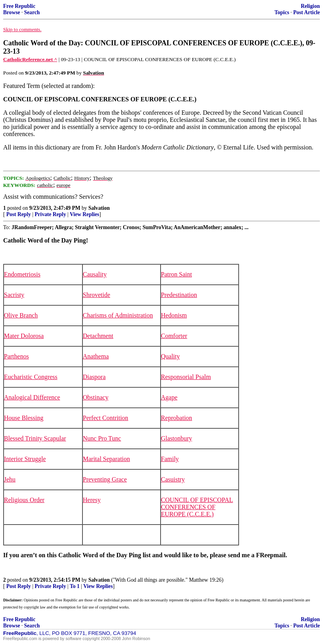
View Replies (85, 214)
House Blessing (24, 418)
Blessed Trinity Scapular (35, 438)
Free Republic (19, 6)
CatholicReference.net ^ (30, 59)
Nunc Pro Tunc (102, 438)
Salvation (99, 208)
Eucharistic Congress (31, 377)
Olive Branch (21, 315)
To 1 (75, 586)
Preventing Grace (105, 479)
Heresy (92, 500)
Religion (310, 6)
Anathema (96, 356)
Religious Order (24, 500)
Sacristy (14, 295)
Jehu (10, 479)
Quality (170, 356)
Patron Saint (176, 274)
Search (32, 12)
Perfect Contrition (105, 418)
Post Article (306, 12)
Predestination (179, 295)
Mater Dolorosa (24, 336)
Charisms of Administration (118, 315)
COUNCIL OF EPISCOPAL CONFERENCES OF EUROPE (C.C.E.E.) (197, 507)
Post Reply (19, 214)
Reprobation (176, 418)
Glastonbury (176, 438)
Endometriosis (22, 274)
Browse (12, 12)
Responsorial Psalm (186, 377)
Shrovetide (96, 295)
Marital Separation (106, 459)
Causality (95, 274)
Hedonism (174, 315)
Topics (282, 12)
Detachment (98, 336)
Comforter (174, 336)
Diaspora (94, 377)
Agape (169, 397)
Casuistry (173, 479)
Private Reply (50, 214)
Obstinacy (96, 397)
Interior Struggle (25, 459)
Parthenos (16, 356)
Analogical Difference (32, 397)
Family (170, 459)
